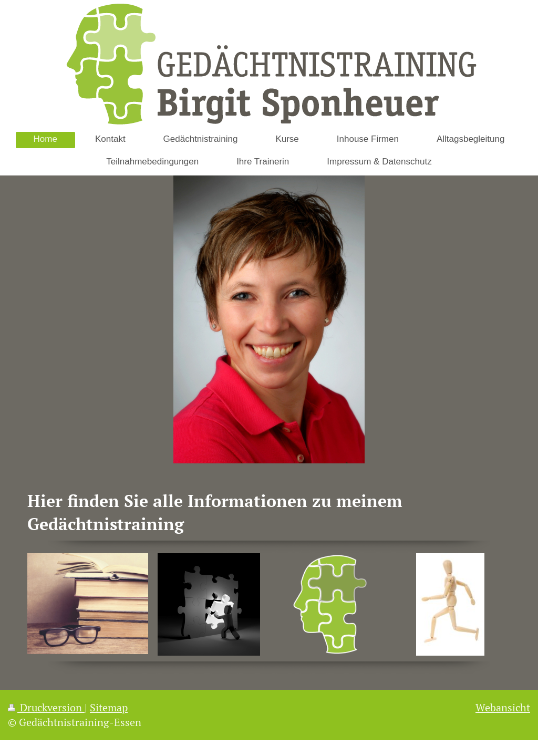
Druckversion (46, 707)
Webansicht (503, 707)
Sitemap (109, 707)
